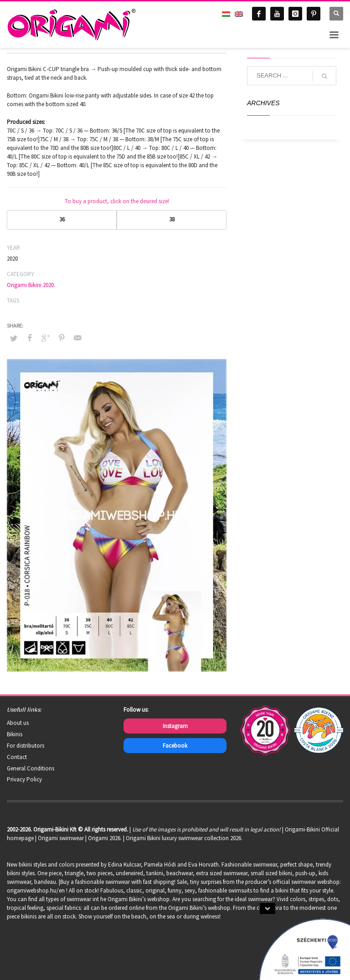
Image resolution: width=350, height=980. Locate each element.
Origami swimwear (61, 838)
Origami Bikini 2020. (31, 285)
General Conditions (31, 768)
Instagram (175, 726)
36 (62, 219)
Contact (17, 757)
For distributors (26, 746)
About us (18, 723)
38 (172, 219)
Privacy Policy (24, 779)
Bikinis (15, 734)
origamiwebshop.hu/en (36, 890)
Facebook (175, 746)
